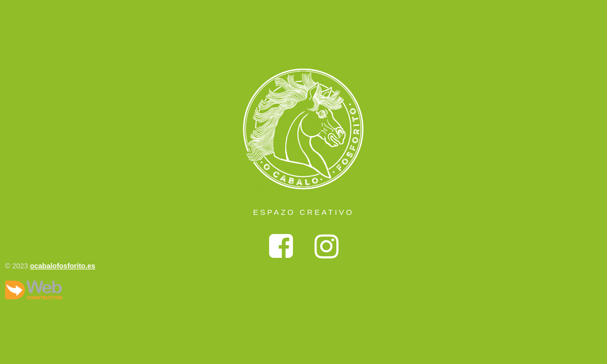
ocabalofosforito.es (62, 266)
